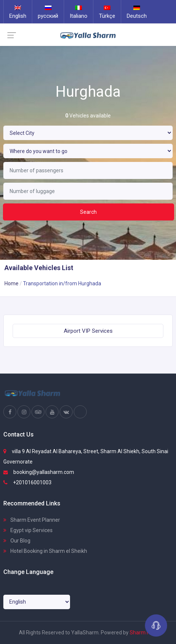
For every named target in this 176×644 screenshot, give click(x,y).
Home (11, 283)
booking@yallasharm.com (39, 472)
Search (88, 212)
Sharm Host (144, 633)
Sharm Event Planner (32, 520)
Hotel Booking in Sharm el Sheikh (45, 551)
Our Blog (17, 541)
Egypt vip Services (28, 530)
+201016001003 (27, 482)
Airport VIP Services (88, 331)
